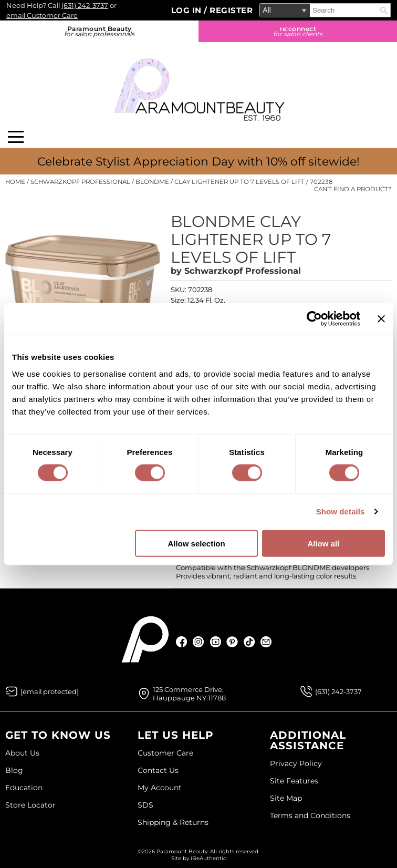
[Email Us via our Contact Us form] (50, 691)
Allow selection (196, 543)
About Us (22, 753)
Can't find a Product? (353, 189)
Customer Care (165, 753)
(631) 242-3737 (85, 5)
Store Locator (30, 805)
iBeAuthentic (208, 858)
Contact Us (158, 770)
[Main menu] (16, 137)
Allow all (323, 543)
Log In (188, 10)
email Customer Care (42, 15)
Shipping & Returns (173, 822)
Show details (341, 512)
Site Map (286, 798)
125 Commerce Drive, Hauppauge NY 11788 (189, 694)
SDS (145, 805)
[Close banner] (381, 319)
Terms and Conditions (310, 815)
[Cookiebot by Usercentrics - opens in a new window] (314, 319)
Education (24, 788)
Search (384, 11)
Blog (14, 770)
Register (231, 10)
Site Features (294, 781)
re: (298, 31)
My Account (160, 788)
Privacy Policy (296, 763)
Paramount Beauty (99, 31)
